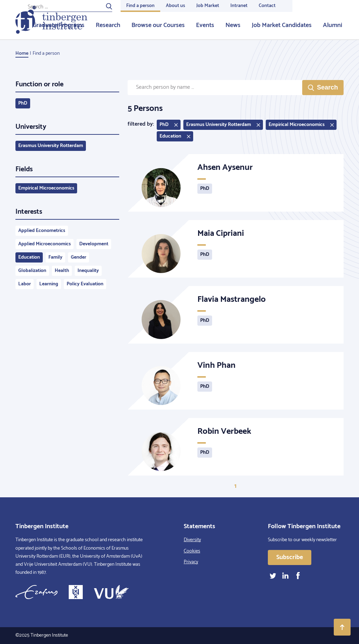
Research (108, 25)
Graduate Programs (59, 25)
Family (55, 257)
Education (29, 257)
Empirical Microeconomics (46, 188)
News (233, 25)
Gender (79, 257)
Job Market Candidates (282, 25)
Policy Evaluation (85, 284)
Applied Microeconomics (45, 244)
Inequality (88, 271)
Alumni (333, 25)
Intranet (239, 6)
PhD (23, 103)
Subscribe (290, 557)
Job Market (208, 6)
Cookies (192, 551)
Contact (267, 6)
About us (175, 6)
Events (205, 25)
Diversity (192, 540)
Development (94, 244)
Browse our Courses (158, 25)
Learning (49, 284)
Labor (25, 284)
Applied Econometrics (42, 231)
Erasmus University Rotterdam (51, 146)
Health (62, 271)
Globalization (32, 271)
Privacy (191, 562)
